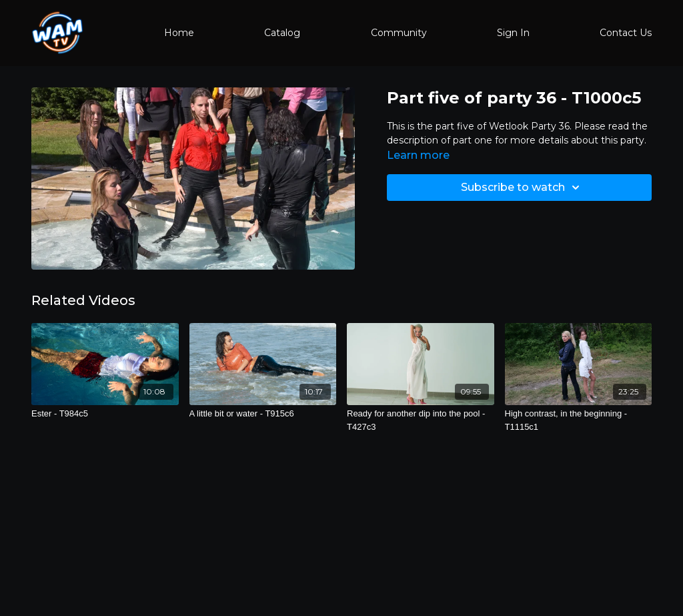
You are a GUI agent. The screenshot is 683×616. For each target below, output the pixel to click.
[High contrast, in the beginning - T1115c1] (579, 420)
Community (399, 33)
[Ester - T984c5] (105, 414)
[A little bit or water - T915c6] (263, 414)
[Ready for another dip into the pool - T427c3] (421, 420)
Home (179, 33)
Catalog (282, 33)
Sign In (513, 33)
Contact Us (626, 33)
